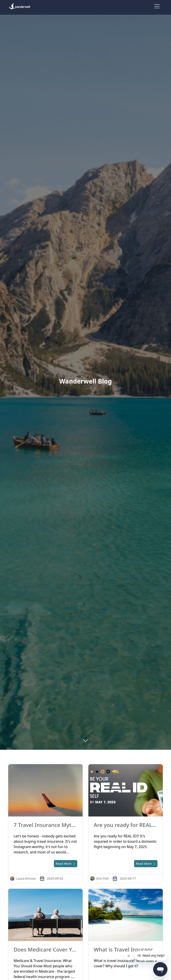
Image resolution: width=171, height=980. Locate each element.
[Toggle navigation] (157, 6)
